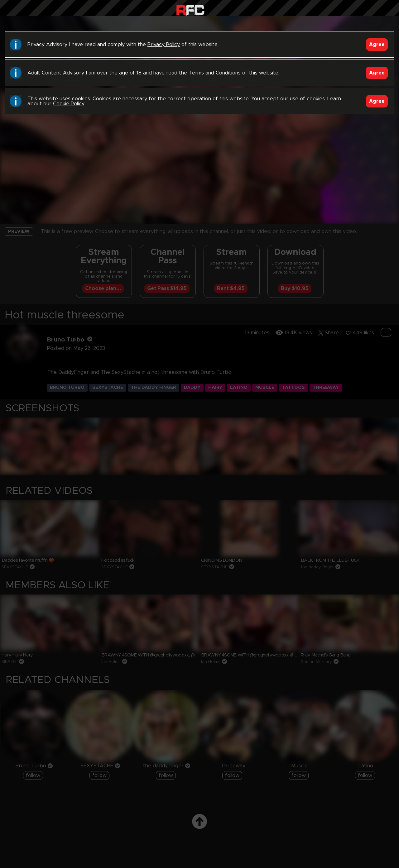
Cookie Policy (68, 104)
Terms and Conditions (215, 73)
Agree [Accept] (377, 45)
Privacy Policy (164, 45)
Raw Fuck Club (190, 10)
